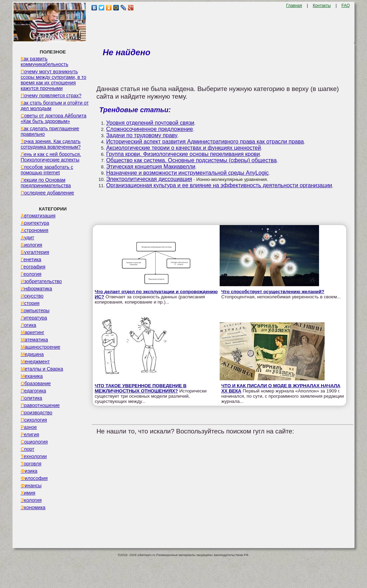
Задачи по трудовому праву (142, 135)
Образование (36, 383)
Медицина (32, 354)
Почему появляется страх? (51, 96)
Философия (34, 478)
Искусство (32, 296)
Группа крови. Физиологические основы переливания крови (183, 154)
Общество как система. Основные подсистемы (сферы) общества (191, 160)
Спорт (27, 449)
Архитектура (35, 223)
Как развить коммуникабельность (44, 61)
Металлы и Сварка (42, 369)
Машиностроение (40, 347)
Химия (28, 493)
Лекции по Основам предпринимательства (46, 183)
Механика (32, 376)
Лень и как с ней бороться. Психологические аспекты (51, 157)
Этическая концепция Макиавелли (151, 167)
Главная (294, 6)
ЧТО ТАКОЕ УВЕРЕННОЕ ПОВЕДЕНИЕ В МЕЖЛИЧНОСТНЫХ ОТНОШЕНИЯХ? (140, 388)
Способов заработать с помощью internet (47, 170)
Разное (29, 427)
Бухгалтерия (35, 252)
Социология (34, 442)
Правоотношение (40, 405)
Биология (31, 245)
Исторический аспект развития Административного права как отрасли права (205, 142)
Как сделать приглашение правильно (50, 131)
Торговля (31, 464)
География (33, 267)
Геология (31, 274)
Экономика (33, 507)
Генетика (31, 259)
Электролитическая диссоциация (149, 179)
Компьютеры (35, 310)
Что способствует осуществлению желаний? (273, 292)
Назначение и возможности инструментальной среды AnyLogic (187, 173)
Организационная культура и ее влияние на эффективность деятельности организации (219, 185)
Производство (36, 413)
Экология (31, 500)
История (30, 303)
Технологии (34, 456)
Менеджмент (35, 362)
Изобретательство (41, 281)
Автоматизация (38, 216)
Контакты (322, 6)
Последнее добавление (47, 193)
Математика (34, 340)
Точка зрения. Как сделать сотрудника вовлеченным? (51, 144)
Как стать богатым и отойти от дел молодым (55, 106)
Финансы (31, 486)
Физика (29, 471)
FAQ (346, 6)
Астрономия (34, 230)
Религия (30, 434)
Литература (34, 318)
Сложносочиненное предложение (149, 129)
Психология (34, 420)
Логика (28, 325)
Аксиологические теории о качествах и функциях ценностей (183, 148)
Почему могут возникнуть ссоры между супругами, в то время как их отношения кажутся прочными (53, 80)
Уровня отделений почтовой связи (150, 123)
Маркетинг (32, 332)
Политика (31, 398)
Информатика (36, 289)
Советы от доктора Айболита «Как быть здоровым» (53, 118)
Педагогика (33, 391)
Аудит (27, 238)
